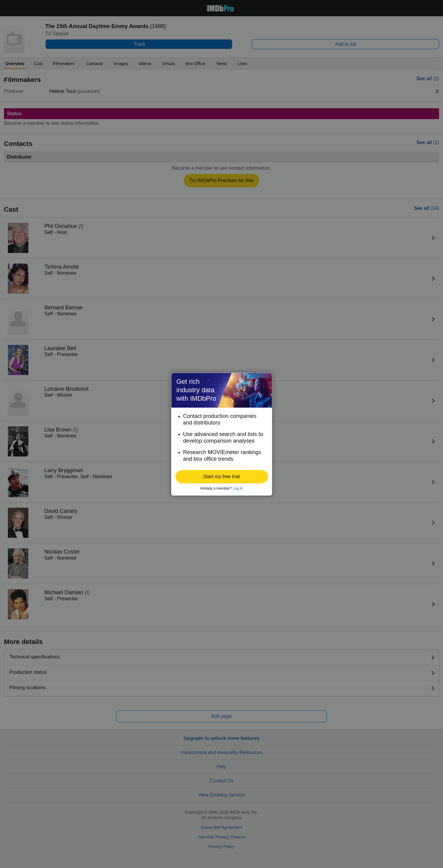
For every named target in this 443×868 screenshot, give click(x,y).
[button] (222, 477)
